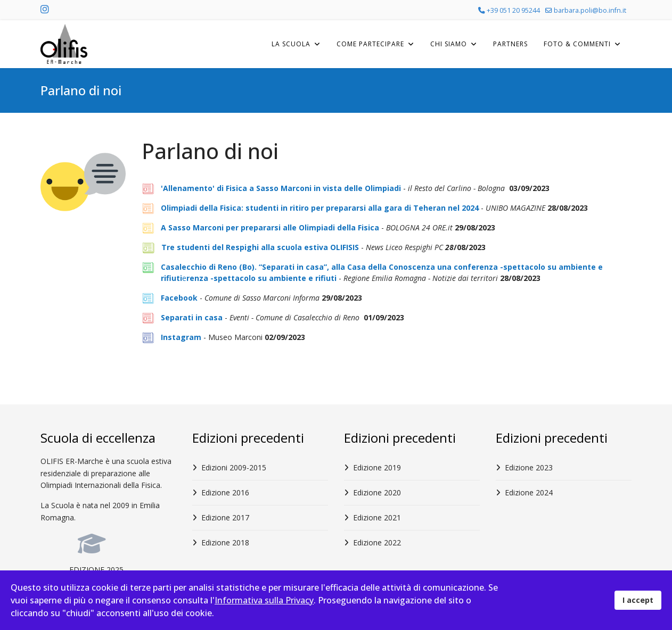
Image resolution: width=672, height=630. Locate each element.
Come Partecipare (370, 44)
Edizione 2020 (377, 492)
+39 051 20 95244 (513, 10)
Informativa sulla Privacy (264, 600)
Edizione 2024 (529, 492)
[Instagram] (45, 10)
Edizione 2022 (377, 542)
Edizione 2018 (225, 542)
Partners (510, 44)
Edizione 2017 (225, 517)
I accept (638, 600)
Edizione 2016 (225, 492)
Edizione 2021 (377, 517)
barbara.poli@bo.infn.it (590, 10)
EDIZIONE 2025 (96, 570)
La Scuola (291, 44)
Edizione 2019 (377, 467)
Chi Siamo (449, 44)
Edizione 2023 (529, 467)
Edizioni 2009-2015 (234, 467)
